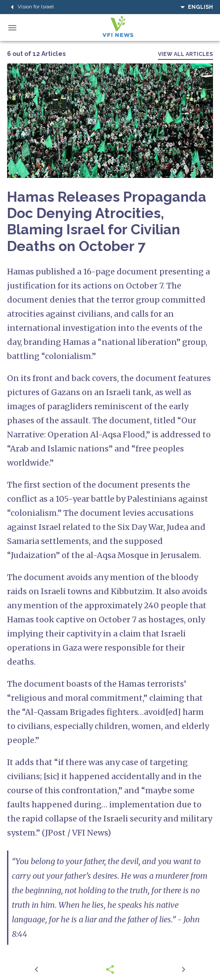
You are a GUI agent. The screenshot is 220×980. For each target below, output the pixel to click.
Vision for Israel (30, 7)
